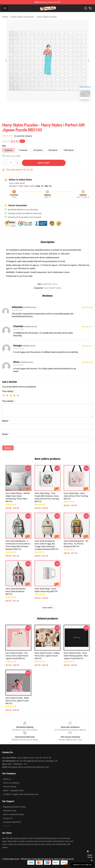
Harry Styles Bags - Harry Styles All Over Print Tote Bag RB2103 (76, 496)
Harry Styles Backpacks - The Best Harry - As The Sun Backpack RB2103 (76, 544)
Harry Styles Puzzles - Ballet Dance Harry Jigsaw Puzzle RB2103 (17, 701)
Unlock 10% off (90, 856)
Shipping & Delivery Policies (14, 807)
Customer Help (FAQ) (12, 822)
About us (7, 779)
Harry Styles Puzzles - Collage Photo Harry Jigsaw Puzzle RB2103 (47, 656)
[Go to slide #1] (40, 107)
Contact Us (8, 818)
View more (48, 608)
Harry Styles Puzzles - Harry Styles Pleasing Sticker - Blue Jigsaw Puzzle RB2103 (76, 656)
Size (4, 146)
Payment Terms (10, 811)
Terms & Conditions (11, 783)
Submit (8, 448)
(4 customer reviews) (23, 136)
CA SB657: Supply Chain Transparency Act (21, 794)
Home (5, 17)
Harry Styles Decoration (22, 17)
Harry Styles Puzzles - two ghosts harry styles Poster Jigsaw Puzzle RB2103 (17, 656)
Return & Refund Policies (13, 814)
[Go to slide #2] (55, 107)
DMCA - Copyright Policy (13, 790)
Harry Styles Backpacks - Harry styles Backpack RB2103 (16, 591)
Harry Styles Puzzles (47, 17)
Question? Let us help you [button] (82, 865)
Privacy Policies (10, 787)
